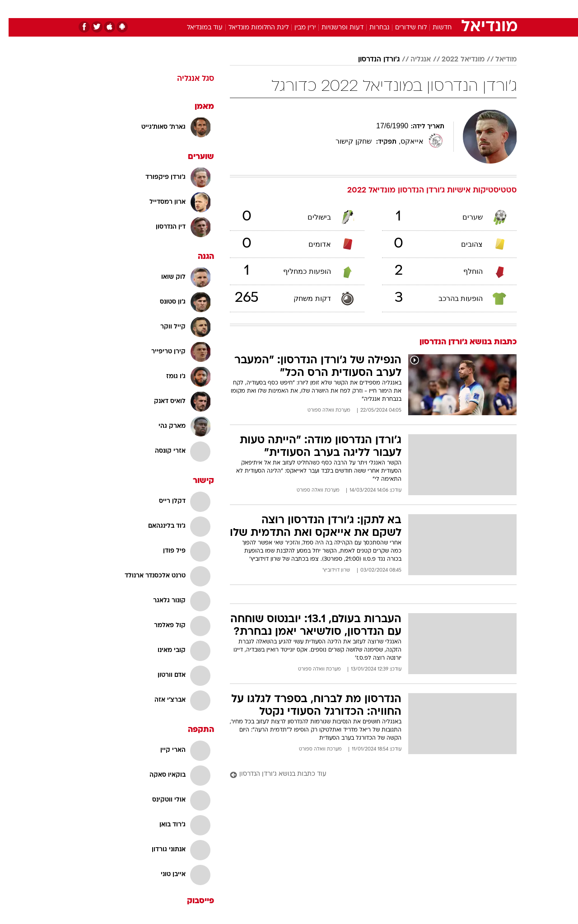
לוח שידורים (402, 28)
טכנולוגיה (219, 9)
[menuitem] (443, 9)
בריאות (284, 9)
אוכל (312, 9)
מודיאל (497, 60)
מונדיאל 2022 (454, 60)
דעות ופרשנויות (334, 28)
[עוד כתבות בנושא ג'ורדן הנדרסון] (365, 775)
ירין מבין (296, 28)
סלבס (360, 9)
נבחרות (371, 28)
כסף (335, 9)
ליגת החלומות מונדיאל (250, 28)
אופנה (186, 9)
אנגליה (412, 60)
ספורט (418, 9)
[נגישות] (12, 9)
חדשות (449, 9)
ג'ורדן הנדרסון (370, 60)
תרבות (389, 9)
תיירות (253, 9)
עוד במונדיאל (196, 28)
